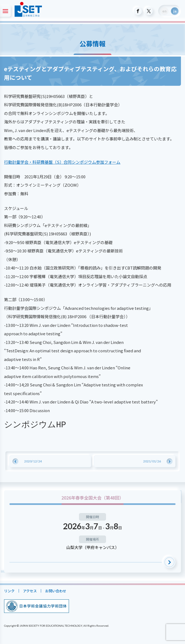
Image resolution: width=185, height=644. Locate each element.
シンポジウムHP (35, 425)
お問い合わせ (56, 591)
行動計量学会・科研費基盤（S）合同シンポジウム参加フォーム (62, 162)
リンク (9, 591)
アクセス (30, 591)
